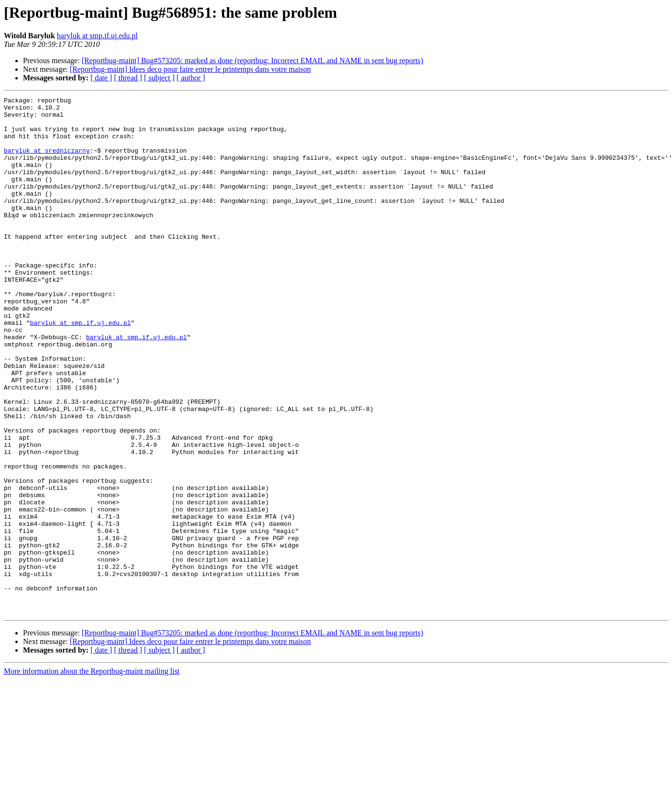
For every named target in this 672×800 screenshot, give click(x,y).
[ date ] (101, 78)
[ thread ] (128, 78)
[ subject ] (159, 78)
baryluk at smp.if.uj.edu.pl (97, 36)
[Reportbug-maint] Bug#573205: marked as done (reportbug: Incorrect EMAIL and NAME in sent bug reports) (252, 61)
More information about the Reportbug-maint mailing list (92, 774)
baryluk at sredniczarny (47, 162)
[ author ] (191, 78)
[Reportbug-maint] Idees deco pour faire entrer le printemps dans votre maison (190, 69)
